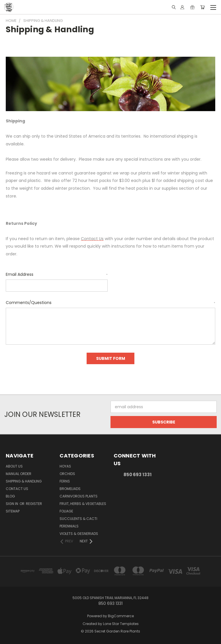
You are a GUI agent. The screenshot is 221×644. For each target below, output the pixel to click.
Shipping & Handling (24, 481)
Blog (10, 496)
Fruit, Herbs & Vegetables (83, 504)
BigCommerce (121, 616)
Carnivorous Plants (79, 496)
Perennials (69, 526)
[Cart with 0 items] (202, 7)
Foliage (66, 511)
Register (34, 504)
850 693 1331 (138, 475)
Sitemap (13, 511)
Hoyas (65, 466)
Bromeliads (70, 489)
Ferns (65, 481)
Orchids (67, 474)
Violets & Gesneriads (79, 534)
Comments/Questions (110, 303)
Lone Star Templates (121, 624)
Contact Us (17, 489)
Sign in (12, 504)
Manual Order (19, 474)
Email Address (57, 274)
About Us (14, 466)
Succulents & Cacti (78, 519)
